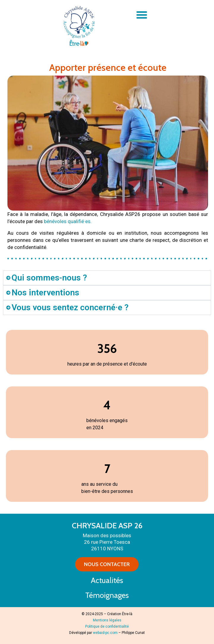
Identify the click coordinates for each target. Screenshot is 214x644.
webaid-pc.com (105, 633)
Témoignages (107, 595)
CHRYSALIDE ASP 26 (107, 526)
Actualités (107, 580)
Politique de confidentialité (107, 626)
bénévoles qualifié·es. (68, 221)
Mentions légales (107, 620)
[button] (142, 15)
